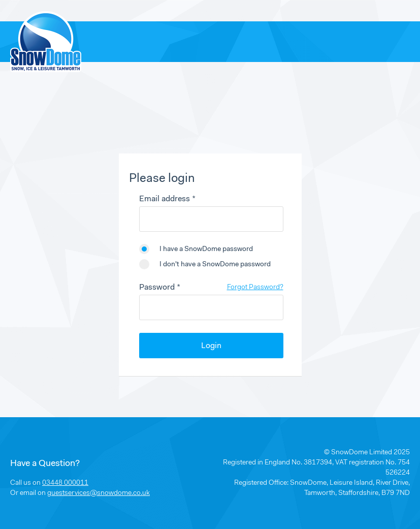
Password (157, 288)
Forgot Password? (255, 288)
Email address (165, 199)
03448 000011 (65, 483)
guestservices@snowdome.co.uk (99, 493)
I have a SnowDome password (206, 250)
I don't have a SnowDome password (215, 265)
